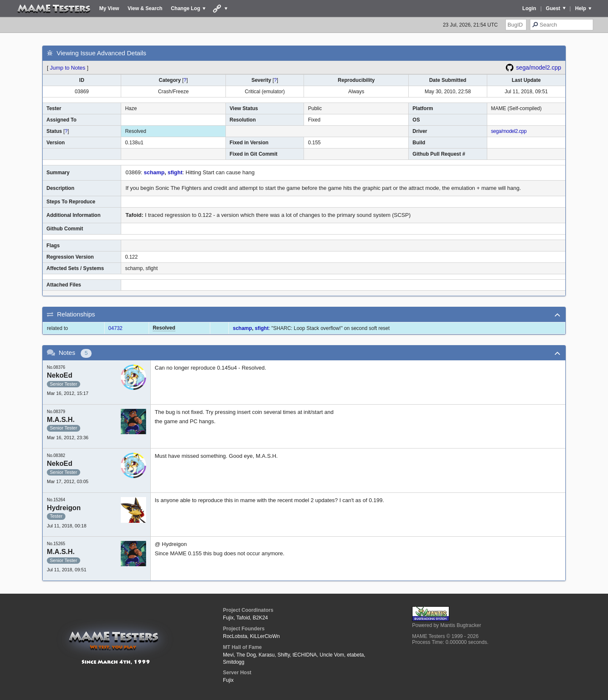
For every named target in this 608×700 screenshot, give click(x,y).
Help (581, 8)
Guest (553, 8)
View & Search (145, 8)
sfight (175, 172)
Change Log (186, 8)
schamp (154, 172)
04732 (115, 328)
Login (529, 8)
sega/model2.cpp (539, 68)
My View (109, 8)
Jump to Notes (68, 68)
